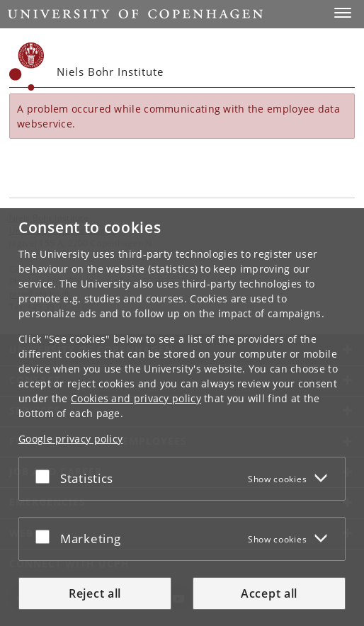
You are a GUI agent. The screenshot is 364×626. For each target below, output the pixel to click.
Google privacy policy (70, 439)
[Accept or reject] (46, 476)
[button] (343, 13)
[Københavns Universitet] (27, 67)
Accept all (269, 593)
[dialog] (182, 417)
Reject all (95, 593)
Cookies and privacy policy (136, 398)
